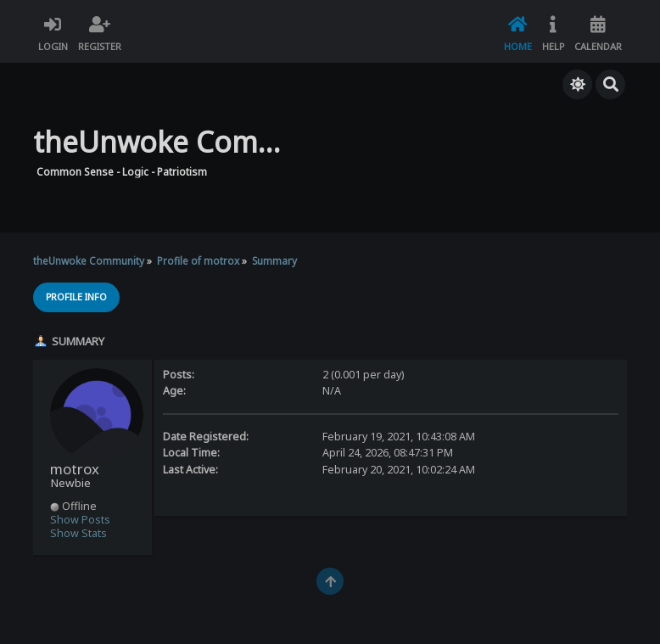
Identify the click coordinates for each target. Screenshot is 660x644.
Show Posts (80, 520)
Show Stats (78, 533)
